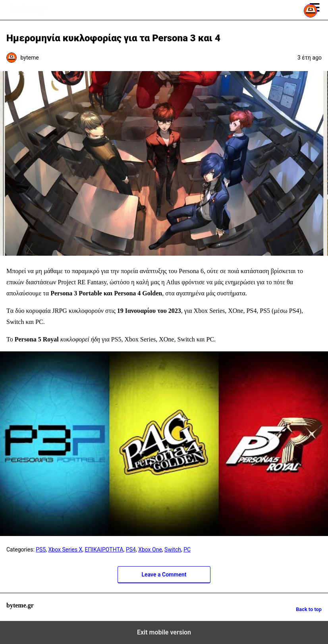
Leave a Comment (164, 575)
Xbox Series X (66, 550)
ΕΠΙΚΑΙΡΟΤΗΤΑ (104, 550)
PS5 (41, 550)
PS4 (131, 550)
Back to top (309, 609)
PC (187, 550)
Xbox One (150, 550)
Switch (173, 550)
